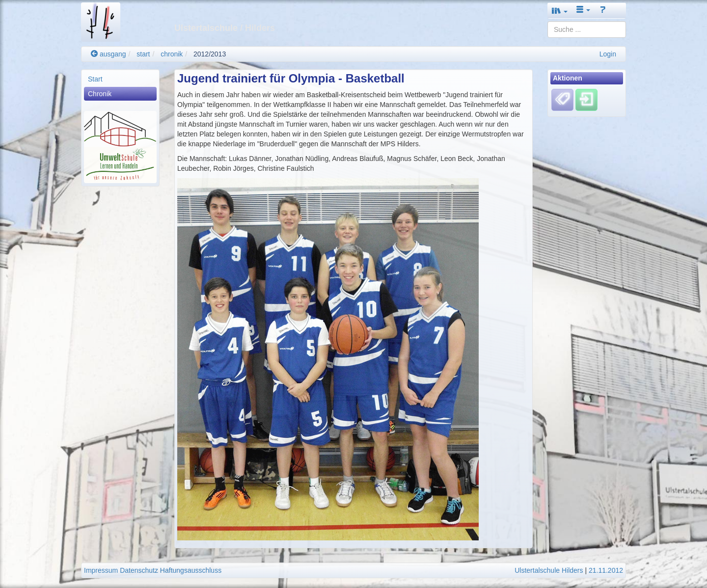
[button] (560, 11)
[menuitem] (120, 79)
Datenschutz (139, 570)
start (143, 54)
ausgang (109, 54)
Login (608, 54)
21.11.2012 (606, 570)
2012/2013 (210, 54)
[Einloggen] (586, 100)
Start (95, 79)
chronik (172, 54)
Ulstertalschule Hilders (549, 570)
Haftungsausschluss (191, 570)
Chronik (100, 94)
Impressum (101, 570)
